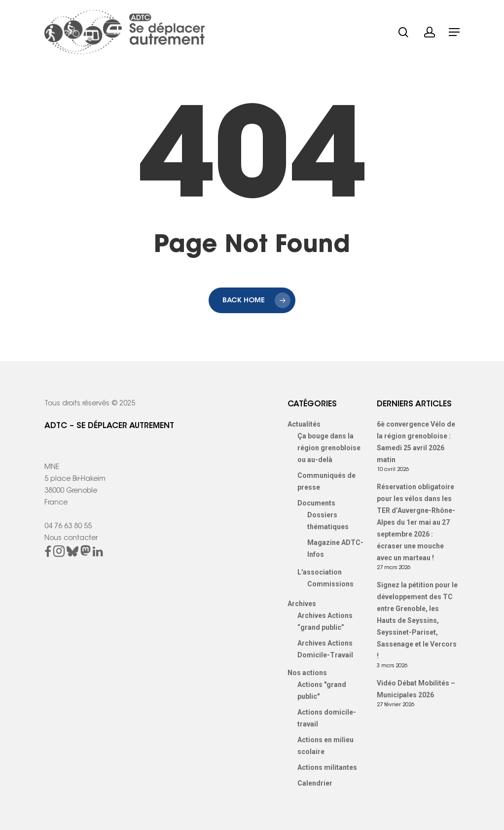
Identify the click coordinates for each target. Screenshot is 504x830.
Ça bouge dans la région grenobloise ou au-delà (329, 448)
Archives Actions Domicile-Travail (325, 649)
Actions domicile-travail (327, 718)
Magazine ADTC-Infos (335, 548)
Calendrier (315, 783)
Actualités (304, 424)
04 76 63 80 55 (68, 527)
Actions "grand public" (322, 690)
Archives (302, 604)
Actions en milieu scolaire (325, 746)
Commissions (330, 584)
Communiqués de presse (326, 481)
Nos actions (307, 673)
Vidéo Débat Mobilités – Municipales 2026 (416, 689)
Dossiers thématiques (328, 521)
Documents (316, 503)
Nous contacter (71, 539)
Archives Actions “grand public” (325, 621)
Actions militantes (327, 767)
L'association (320, 572)
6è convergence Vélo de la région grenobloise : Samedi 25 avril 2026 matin (416, 442)
